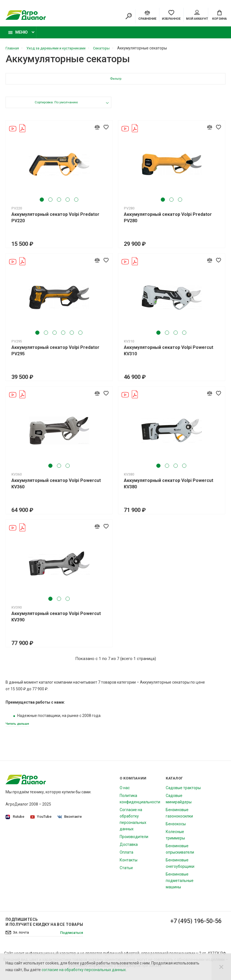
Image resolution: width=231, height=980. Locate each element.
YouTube (42, 820)
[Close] (221, 967)
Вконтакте (71, 820)
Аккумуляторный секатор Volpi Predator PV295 (55, 354)
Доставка (129, 848)
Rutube (15, 821)
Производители (134, 841)
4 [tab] (68, 203)
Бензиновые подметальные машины (180, 884)
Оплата (126, 856)
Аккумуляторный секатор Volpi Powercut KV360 (56, 487)
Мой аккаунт (197, 16)
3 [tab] (59, 203)
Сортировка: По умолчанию (56, 106)
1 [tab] (42, 203)
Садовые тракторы (183, 792)
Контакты (129, 864)
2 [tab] (51, 203)
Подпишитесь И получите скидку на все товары (44, 926)
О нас (125, 792)
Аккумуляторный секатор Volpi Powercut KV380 (169, 487)
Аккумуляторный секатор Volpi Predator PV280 (168, 221)
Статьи (126, 872)
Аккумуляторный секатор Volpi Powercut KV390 (56, 620)
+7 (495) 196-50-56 (192, 925)
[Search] (129, 17)
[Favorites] (171, 15)
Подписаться (70, 937)
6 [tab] (81, 336)
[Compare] (147, 15)
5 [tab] (76, 203)
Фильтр (116, 82)
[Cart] (219, 15)
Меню (18, 35)
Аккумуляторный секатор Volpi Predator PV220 (55, 221)
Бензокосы (176, 828)
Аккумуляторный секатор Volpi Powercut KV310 (169, 354)
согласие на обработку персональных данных (84, 970)
